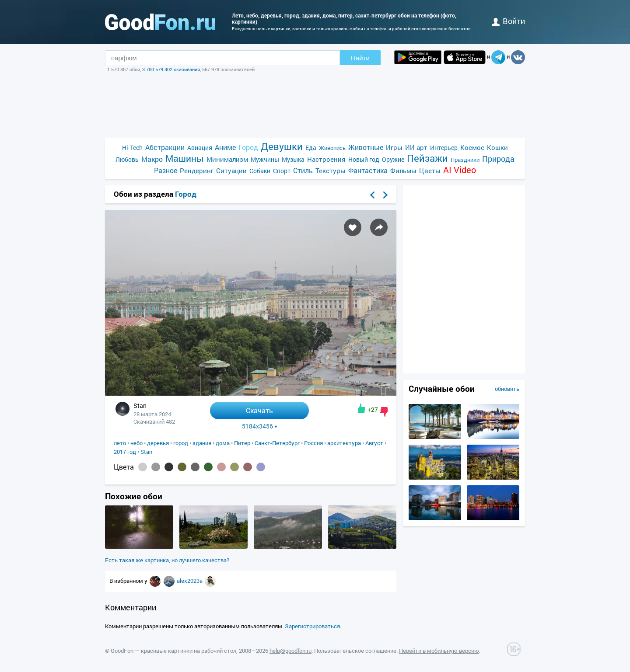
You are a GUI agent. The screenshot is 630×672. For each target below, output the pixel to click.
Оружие (393, 159)
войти (508, 21)
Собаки (260, 171)
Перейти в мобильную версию (439, 651)
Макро (152, 159)
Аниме (225, 147)
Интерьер (444, 148)
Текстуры (331, 171)
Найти (360, 58)
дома (223, 443)
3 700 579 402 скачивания (171, 69)
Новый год (364, 159)
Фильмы (403, 171)
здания (202, 443)
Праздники (465, 160)
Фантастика (368, 170)
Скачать (259, 410)
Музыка (293, 159)
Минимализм (227, 159)
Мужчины (265, 159)
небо (136, 443)
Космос (472, 147)
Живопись (332, 148)
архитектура (344, 443)
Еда (311, 148)
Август (374, 443)
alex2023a (190, 581)
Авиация (200, 148)
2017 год (125, 452)
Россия (313, 443)
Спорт (282, 171)
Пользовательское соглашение (355, 651)
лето (120, 443)
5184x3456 (260, 426)
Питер (242, 443)
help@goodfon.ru (290, 651)
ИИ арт (416, 147)
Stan (146, 452)
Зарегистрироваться (312, 626)
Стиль (303, 170)
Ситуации (231, 171)
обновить (507, 389)
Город (248, 147)
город (181, 443)
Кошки (497, 147)
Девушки (282, 146)
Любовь (127, 159)
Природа (498, 159)
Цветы (430, 171)
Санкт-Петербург (277, 443)
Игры (394, 147)
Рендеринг (197, 171)
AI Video (460, 170)
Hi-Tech (132, 148)
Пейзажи (427, 158)
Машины (185, 158)
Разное (166, 170)
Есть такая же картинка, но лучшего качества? (167, 560)
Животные (366, 147)
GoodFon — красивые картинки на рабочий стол (173, 651)
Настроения (326, 159)
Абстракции (165, 147)
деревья (158, 443)
